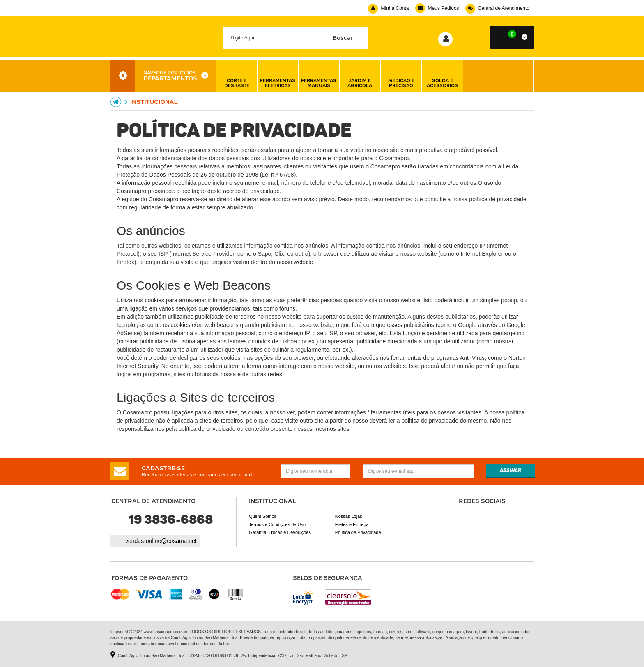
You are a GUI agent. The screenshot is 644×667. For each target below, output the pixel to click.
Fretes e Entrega (352, 524)
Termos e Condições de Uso (277, 524)
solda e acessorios (442, 76)
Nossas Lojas (349, 516)
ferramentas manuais (319, 76)
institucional (154, 102)
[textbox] (296, 38)
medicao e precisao (401, 76)
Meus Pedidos (437, 8)
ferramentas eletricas (278, 76)
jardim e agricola (360, 76)
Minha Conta (388, 8)
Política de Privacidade (358, 532)
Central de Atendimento (497, 8)
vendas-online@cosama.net (161, 541)
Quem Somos (263, 516)
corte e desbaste (237, 76)
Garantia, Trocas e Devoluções (280, 532)
